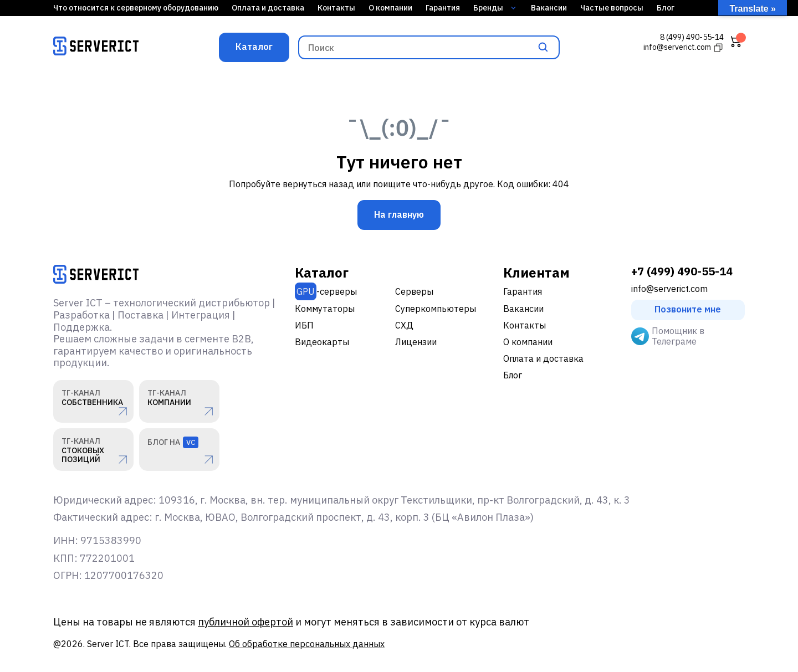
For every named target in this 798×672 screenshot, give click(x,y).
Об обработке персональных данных (307, 644)
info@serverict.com (669, 289)
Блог (666, 8)
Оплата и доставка (268, 8)
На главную (399, 214)
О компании (390, 8)
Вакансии (549, 8)
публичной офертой (245, 622)
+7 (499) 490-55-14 (682, 271)
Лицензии (416, 342)
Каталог (254, 47)
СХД (404, 325)
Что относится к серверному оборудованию (136, 8)
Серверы (414, 291)
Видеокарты (322, 342)
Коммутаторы (325, 309)
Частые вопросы (612, 8)
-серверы (326, 291)
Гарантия (443, 8)
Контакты (336, 8)
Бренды (495, 8)
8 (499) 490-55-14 (692, 37)
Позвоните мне (688, 309)
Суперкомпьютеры (436, 309)
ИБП (304, 325)
